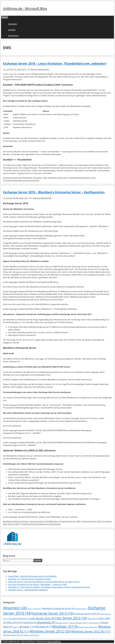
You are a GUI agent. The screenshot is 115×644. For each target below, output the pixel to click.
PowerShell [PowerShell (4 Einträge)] (29, 623)
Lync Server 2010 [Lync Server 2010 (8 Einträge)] (42, 618)
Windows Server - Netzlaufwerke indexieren (28, 590)
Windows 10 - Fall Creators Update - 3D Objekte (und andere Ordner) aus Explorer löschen (49, 587)
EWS (45, 178)
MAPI (17, 524)
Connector (28, 178)
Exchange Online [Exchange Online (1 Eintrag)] (81, 609)
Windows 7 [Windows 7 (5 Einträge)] (27, 627)
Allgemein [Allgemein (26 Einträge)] (15, 608)
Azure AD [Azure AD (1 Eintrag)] (38, 609)
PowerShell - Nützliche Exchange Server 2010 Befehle (32, 576)
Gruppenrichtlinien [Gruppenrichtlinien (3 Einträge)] (19, 618)
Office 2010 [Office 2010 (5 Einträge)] (14, 622)
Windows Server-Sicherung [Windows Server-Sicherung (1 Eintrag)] (88, 627)
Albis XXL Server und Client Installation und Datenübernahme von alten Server (44, 582)
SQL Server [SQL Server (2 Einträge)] (95, 623)
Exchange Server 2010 (13, 178)
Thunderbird (9, 180)
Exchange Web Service (79, 178)
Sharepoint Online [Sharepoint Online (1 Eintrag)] (63, 623)
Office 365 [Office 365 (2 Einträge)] (93, 619)
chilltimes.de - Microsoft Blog (25, 8)
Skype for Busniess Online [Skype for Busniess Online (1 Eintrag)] (79, 623)
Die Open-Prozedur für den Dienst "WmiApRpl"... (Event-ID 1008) (38, 584)
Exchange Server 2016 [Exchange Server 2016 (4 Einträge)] (87, 614)
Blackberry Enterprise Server (16, 521)
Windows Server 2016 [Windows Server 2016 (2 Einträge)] (13, 635)
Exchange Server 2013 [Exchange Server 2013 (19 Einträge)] (53, 613)
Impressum (13, 36)
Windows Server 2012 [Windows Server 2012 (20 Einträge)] (50, 631)
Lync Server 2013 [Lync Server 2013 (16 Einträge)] (71, 618)
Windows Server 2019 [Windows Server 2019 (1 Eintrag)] (31, 635)
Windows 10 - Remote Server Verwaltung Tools (29, 579)
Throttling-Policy (28, 524)
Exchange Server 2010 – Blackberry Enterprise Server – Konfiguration (54, 192)
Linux (93, 178)
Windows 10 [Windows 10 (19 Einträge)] (65, 626)
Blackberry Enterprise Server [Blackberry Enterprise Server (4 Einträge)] (58, 608)
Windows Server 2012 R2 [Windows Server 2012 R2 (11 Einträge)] (91, 631)
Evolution (38, 178)
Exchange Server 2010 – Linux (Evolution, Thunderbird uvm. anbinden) (55, 63)
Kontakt (12, 30)
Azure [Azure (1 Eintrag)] (31, 609)
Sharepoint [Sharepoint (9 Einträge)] (46, 622)
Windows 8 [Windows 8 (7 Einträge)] (43, 627)
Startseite (13, 24)
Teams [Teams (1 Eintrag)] (16, 627)
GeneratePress (54, 642)
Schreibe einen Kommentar (27, 180)
